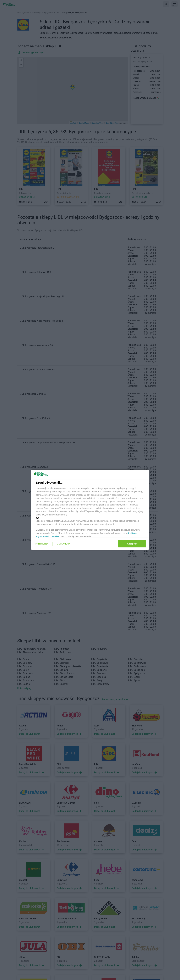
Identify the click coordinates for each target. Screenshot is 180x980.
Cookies (55, 536)
